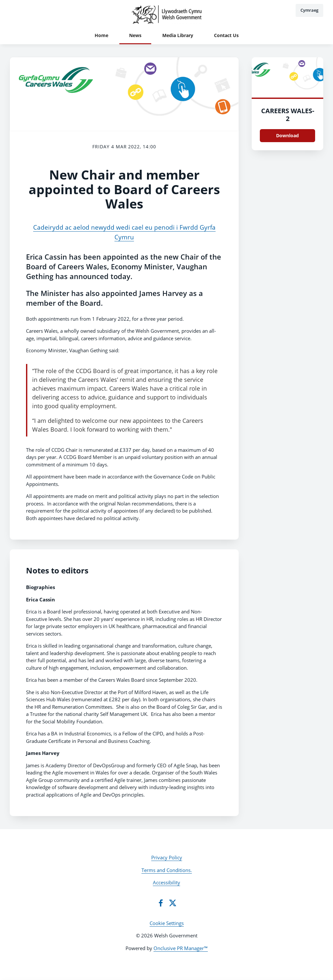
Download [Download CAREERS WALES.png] (287, 135)
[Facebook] (161, 903)
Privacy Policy (167, 857)
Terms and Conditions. (167, 870)
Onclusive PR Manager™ (181, 948)
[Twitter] (173, 903)
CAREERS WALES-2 (288, 115)
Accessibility (166, 882)
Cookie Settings (167, 923)
